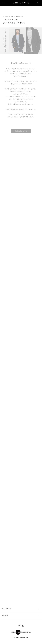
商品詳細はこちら (21, 131)
